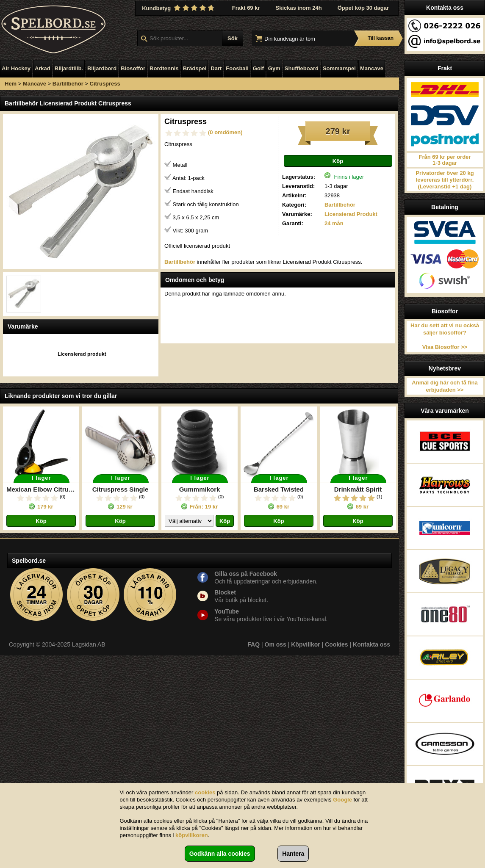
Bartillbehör (68, 84)
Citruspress (105, 84)
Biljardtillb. (69, 68)
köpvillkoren (192, 835)
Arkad (43, 68)
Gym (274, 68)
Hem (11, 84)
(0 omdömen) (225, 132)
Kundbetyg (179, 8)
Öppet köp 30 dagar (363, 8)
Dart (216, 68)
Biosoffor (133, 68)
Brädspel (195, 68)
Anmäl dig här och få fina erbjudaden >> (445, 386)
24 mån (334, 223)
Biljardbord (102, 68)
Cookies (336, 644)
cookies (205, 792)
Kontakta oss (371, 644)
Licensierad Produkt (351, 214)
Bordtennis (164, 68)
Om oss (276, 644)
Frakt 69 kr (246, 8)
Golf (258, 68)
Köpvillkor (305, 644)
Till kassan (381, 38)
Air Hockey (16, 68)
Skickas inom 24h (299, 8)
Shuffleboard (302, 68)
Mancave (372, 68)
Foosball (237, 68)
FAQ (254, 644)
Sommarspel (339, 68)
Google (342, 800)
